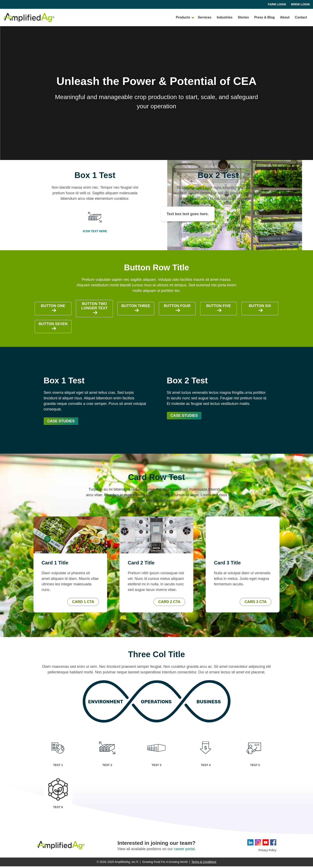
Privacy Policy (267, 852)
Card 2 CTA (169, 603)
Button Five (219, 310)
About (285, 18)
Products (183, 18)
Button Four (177, 310)
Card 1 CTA (83, 603)
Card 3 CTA (256, 603)
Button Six (260, 310)
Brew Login (300, 4)
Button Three (136, 310)
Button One (53, 310)
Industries (225, 18)
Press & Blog (265, 18)
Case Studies (61, 423)
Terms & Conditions (204, 863)
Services (205, 18)
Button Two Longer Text (94, 310)
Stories (243, 18)
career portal (184, 851)
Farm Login (277, 4)
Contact (301, 18)
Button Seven (53, 328)
